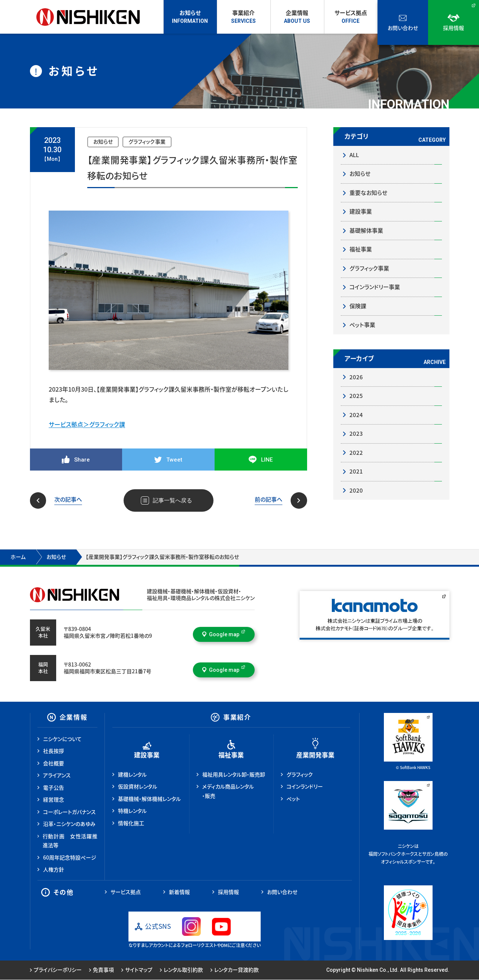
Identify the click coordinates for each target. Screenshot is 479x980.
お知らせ (360, 174)
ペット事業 (362, 325)
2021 (356, 471)
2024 (356, 415)
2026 (356, 377)
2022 (356, 453)
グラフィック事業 (369, 268)
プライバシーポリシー (56, 971)
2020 (356, 491)
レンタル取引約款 (181, 971)
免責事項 (101, 971)
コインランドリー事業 (375, 287)
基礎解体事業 (366, 231)
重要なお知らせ (368, 193)
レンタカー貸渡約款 (235, 971)
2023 (356, 434)
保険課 (358, 306)
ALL (354, 155)
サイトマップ (137, 971)
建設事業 (361, 212)
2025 (356, 396)
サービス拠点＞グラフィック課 (87, 425)
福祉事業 (361, 249)
